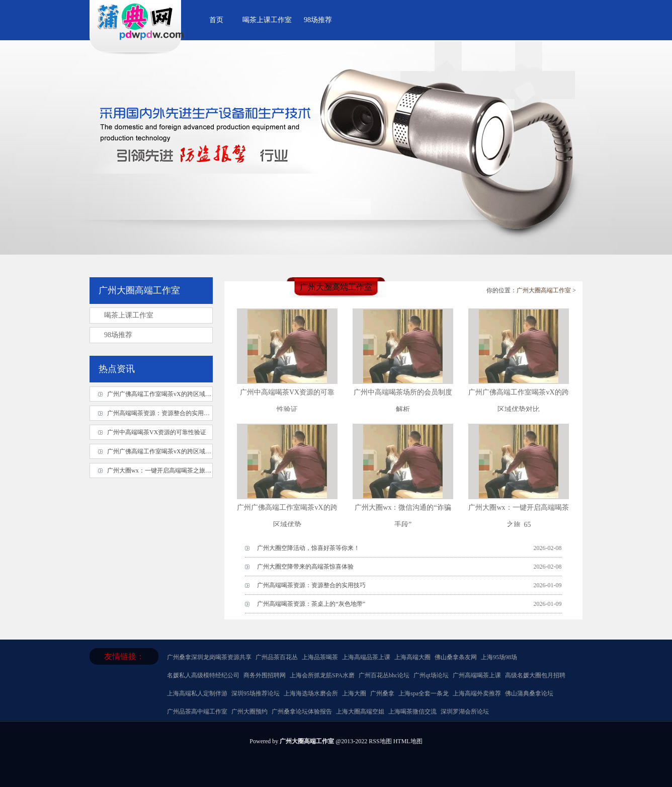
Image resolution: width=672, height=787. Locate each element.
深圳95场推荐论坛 (256, 693)
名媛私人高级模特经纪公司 (203, 675)
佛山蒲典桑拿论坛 (529, 693)
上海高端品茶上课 (366, 657)
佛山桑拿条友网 (456, 657)
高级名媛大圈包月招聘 (535, 675)
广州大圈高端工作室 (544, 290)
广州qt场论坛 (431, 675)
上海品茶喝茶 (320, 657)
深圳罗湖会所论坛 (465, 712)
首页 (216, 20)
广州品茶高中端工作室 (197, 712)
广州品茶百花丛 (277, 657)
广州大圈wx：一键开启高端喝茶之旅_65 (161, 470)
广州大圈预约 (249, 712)
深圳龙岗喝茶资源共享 (221, 657)
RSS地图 (380, 741)
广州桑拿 (179, 657)
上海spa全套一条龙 (424, 693)
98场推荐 (318, 20)
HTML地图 (408, 741)
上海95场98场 (499, 657)
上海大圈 (354, 693)
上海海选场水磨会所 (311, 693)
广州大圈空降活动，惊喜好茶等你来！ (308, 548)
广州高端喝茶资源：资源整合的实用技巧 (311, 585)
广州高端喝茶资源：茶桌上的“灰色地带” (311, 604)
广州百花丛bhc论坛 (384, 675)
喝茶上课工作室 (267, 20)
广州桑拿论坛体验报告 (302, 712)
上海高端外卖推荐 (477, 693)
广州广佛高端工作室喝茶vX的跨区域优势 (162, 394)
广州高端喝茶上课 (477, 675)
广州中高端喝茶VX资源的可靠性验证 (157, 432)
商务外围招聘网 (265, 675)
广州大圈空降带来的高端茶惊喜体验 (305, 567)
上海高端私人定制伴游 (197, 693)
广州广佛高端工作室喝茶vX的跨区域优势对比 (168, 451)
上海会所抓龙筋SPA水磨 (322, 675)
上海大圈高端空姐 (360, 712)
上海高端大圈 (412, 657)
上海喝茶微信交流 (412, 712)
